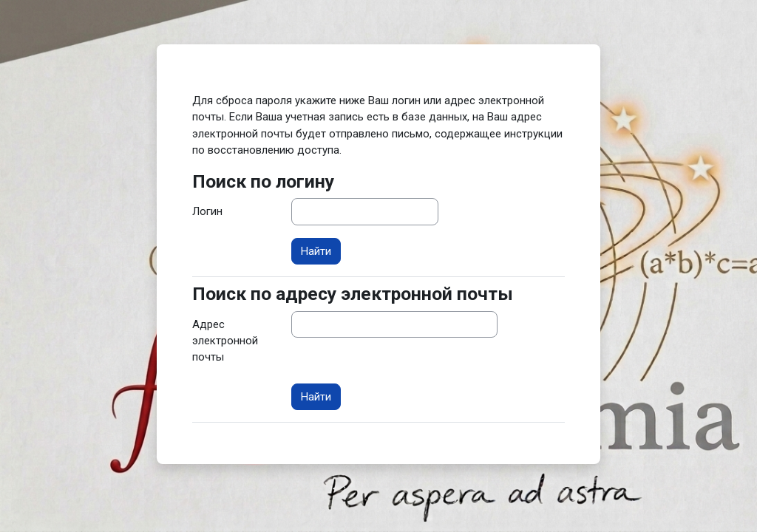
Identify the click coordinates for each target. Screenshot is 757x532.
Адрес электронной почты (225, 341)
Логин (207, 211)
